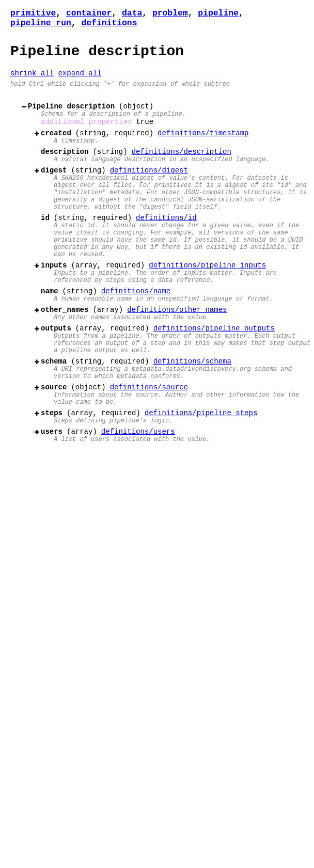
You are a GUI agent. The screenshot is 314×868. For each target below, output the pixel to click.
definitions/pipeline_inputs (207, 305)
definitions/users (138, 501)
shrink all (32, 81)
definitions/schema (192, 419)
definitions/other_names (177, 358)
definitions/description (182, 170)
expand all (80, 81)
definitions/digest (149, 192)
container (89, 14)
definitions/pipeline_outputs (214, 379)
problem (170, 14)
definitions (109, 25)
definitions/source (149, 449)
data (132, 14)
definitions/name (136, 336)
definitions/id (166, 249)
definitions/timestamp (203, 148)
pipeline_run (41, 25)
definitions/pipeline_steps (201, 479)
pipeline (218, 14)
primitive (33, 14)
